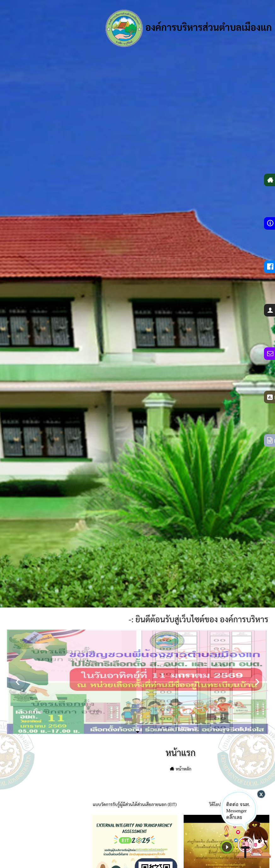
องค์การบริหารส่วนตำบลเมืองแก (189, 28)
